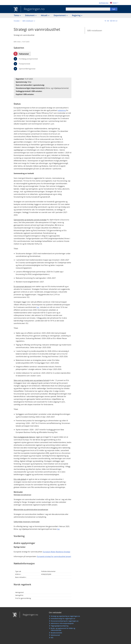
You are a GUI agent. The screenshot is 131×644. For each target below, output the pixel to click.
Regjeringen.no (33, 9)
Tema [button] (17, 15)
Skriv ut (115, 21)
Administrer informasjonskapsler (62, 623)
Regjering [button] (76, 15)
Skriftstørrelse (104, 3)
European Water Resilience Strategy (57, 552)
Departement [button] (60, 15)
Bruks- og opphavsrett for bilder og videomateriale (63, 629)
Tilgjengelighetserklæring (60, 626)
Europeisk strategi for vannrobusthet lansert (54, 556)
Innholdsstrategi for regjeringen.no (63, 619)
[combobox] (88, 9)
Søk (114, 9)
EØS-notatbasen (95, 30)
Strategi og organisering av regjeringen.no (65, 616)
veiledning (62, 110)
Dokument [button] (30, 15)
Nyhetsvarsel (55, 635)
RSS (52, 638)
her (38, 307)
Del (108, 21)
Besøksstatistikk (56, 633)
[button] (29, 21)
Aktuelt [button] (44, 15)
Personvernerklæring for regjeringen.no (65, 621)
